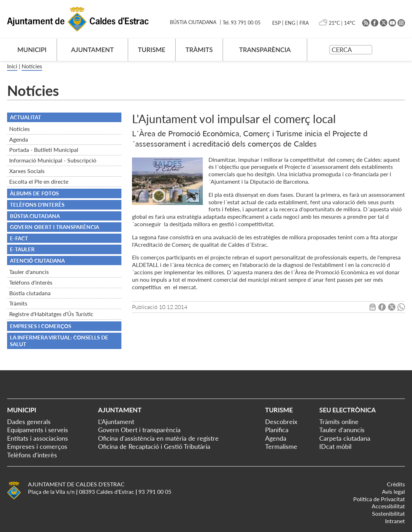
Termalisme (281, 446)
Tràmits (18, 303)
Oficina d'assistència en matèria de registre (158, 438)
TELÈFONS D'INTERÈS (37, 205)
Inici (12, 66)
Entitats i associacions (38, 438)
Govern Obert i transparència (139, 430)
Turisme (279, 410)
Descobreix (281, 422)
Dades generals (29, 422)
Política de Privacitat (379, 499)
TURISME (151, 50)
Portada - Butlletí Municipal (44, 150)
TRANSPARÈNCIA (265, 50)
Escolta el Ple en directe (39, 181)
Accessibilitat (388, 506)
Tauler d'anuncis (29, 272)
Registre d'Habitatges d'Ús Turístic (51, 314)
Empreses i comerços (41, 326)
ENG (290, 23)
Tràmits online (339, 422)
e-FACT (19, 238)
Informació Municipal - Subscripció (53, 160)
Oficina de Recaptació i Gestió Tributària (154, 446)
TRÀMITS (199, 50)
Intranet (395, 521)
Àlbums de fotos (34, 193)
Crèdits (396, 484)
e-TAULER (22, 249)
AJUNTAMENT (93, 50)
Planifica (277, 430)
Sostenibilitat (388, 513)
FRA (304, 23)
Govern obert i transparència (55, 227)
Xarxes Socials (27, 171)
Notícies (32, 66)
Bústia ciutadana (30, 293)
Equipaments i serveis (38, 430)
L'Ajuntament (116, 422)
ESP (276, 23)
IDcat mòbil (335, 446)
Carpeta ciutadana (345, 438)
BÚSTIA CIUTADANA (193, 22)
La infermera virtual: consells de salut (59, 341)
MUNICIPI (32, 50)
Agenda (19, 139)
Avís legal (393, 491)
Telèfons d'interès (31, 282)
